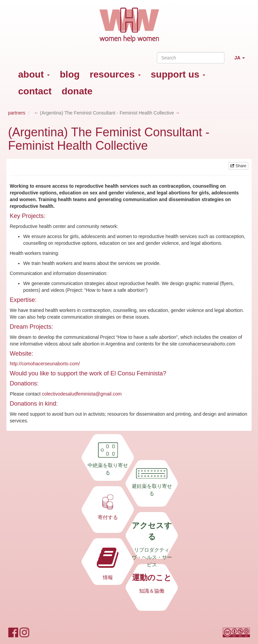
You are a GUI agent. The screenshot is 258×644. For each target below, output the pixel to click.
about (34, 74)
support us (178, 74)
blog (70, 74)
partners (17, 113)
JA (242, 61)
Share (238, 166)
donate (77, 91)
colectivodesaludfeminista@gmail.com (82, 394)
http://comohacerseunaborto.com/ (45, 364)
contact (35, 91)
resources (115, 74)
